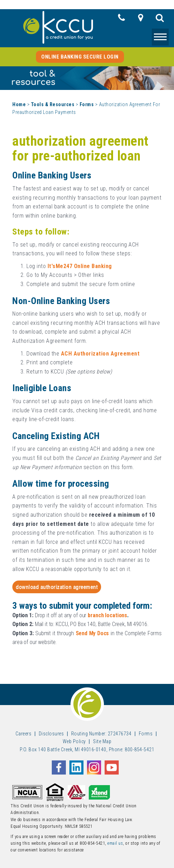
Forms (87, 104)
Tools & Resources (53, 104)
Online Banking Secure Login (80, 57)
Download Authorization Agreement (57, 587)
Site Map (102, 741)
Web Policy (74, 741)
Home (19, 104)
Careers (24, 734)
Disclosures (51, 734)
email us (115, 843)
